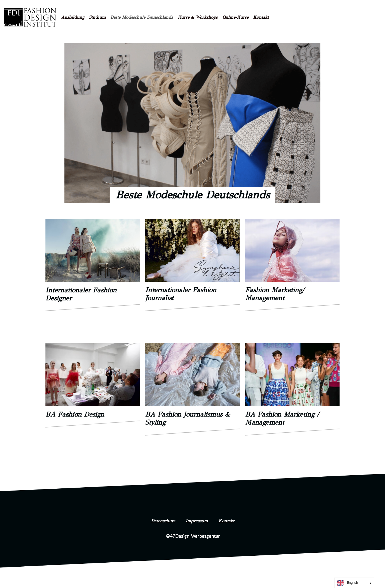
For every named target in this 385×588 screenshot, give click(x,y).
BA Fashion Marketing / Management (282, 418)
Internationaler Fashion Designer (81, 294)
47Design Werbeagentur (195, 536)
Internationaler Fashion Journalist (181, 294)
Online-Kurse (235, 17)
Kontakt (261, 17)
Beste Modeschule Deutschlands (142, 17)
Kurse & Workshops (198, 17)
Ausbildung (73, 17)
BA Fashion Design (75, 414)
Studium (97, 17)
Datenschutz (159, 521)
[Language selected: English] (354, 583)
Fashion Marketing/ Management (275, 294)
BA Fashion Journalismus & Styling (188, 418)
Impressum (197, 521)
